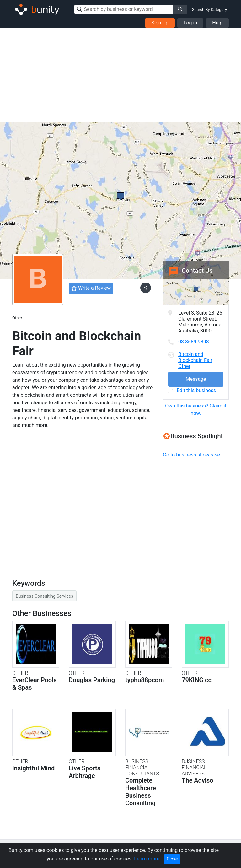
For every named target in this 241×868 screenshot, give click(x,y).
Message (196, 379)
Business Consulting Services (44, 596)
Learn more (147, 859)
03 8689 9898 (194, 342)
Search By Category (209, 10)
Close (172, 859)
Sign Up (160, 23)
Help (217, 23)
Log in (190, 23)
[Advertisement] (120, 75)
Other (17, 318)
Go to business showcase (191, 455)
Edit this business (192, 390)
